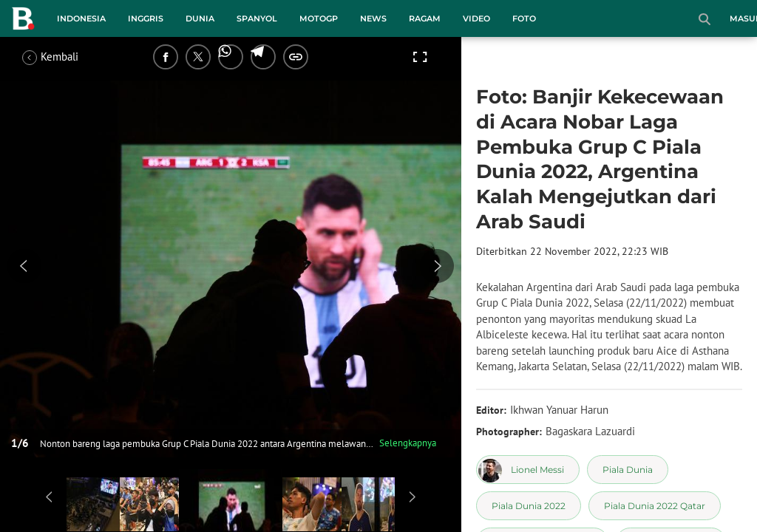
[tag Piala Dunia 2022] (529, 506)
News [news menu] (373, 18)
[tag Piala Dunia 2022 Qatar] (655, 506)
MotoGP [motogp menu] (319, 18)
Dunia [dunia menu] (200, 18)
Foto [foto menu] (524, 18)
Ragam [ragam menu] (425, 18)
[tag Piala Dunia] (628, 470)
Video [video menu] (476, 18)
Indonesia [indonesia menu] (81, 18)
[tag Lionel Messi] (528, 470)
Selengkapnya (408, 443)
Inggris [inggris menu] (146, 18)
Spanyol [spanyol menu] (257, 18)
